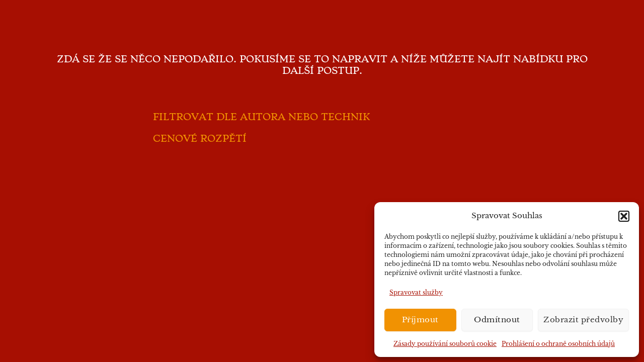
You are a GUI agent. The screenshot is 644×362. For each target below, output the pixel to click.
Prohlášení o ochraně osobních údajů (558, 344)
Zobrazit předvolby (583, 320)
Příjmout (420, 320)
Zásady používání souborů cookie (445, 344)
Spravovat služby (416, 292)
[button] (624, 216)
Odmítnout (497, 320)
